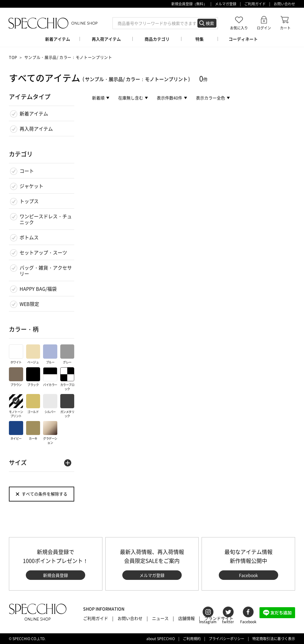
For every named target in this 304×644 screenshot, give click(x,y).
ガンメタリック (67, 406)
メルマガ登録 (226, 4)
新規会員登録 (56, 575)
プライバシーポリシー (227, 639)
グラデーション (50, 433)
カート (285, 28)
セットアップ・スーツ (43, 252)
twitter (228, 622)
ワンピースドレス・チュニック (46, 219)
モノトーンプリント (16, 406)
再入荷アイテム (36, 129)
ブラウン (16, 377)
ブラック (33, 377)
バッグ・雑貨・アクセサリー (46, 270)
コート (27, 171)
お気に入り (239, 28)
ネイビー (16, 431)
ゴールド (33, 404)
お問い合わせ (284, 4)
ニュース (160, 618)
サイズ (18, 462)
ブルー (50, 354)
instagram (208, 622)
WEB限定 (29, 304)
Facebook (248, 575)
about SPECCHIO (161, 639)
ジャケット (31, 186)
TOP (13, 57)
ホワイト (16, 354)
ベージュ (33, 354)
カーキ (33, 431)
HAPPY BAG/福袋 (38, 289)
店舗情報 (186, 618)
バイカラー (50, 377)
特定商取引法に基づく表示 (274, 639)
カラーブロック (67, 379)
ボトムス (29, 237)
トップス (29, 201)
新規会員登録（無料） (189, 4)
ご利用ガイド (255, 4)
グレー (67, 354)
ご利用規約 (192, 639)
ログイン (264, 28)
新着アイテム (34, 113)
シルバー (50, 404)
